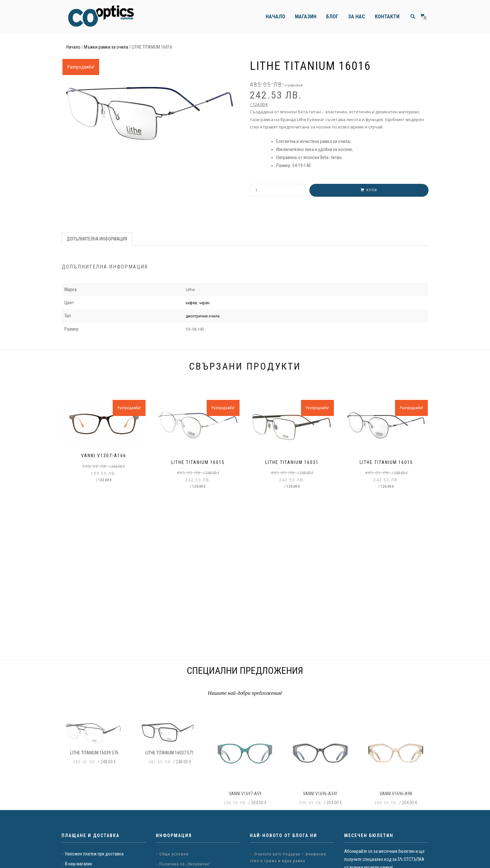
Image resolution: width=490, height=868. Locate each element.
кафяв (191, 303)
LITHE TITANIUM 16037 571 (170, 753)
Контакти (387, 17)
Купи (372, 190)
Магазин (306, 17)
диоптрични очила (203, 316)
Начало (275, 17)
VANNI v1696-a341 (320, 794)
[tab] (97, 239)
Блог (332, 17)
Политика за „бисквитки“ (185, 864)
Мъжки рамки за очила (106, 47)
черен (204, 303)
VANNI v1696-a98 (396, 794)
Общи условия (174, 854)
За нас (357, 17)
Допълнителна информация (97, 239)
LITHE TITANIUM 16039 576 (94, 753)
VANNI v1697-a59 (245, 794)
